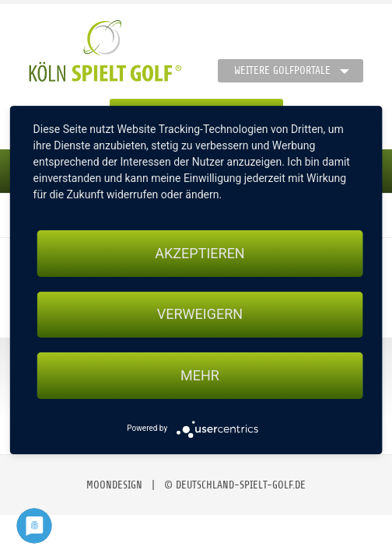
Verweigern (200, 315)
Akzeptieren (199, 253)
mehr (200, 375)
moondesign (114, 485)
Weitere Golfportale (282, 70)
